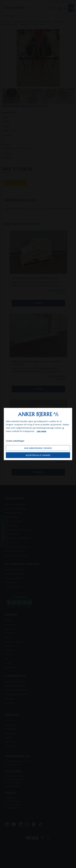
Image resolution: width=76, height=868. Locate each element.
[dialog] (38, 434)
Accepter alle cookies (38, 455)
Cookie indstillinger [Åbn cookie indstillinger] (15, 441)
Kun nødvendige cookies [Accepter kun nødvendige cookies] (38, 448)
